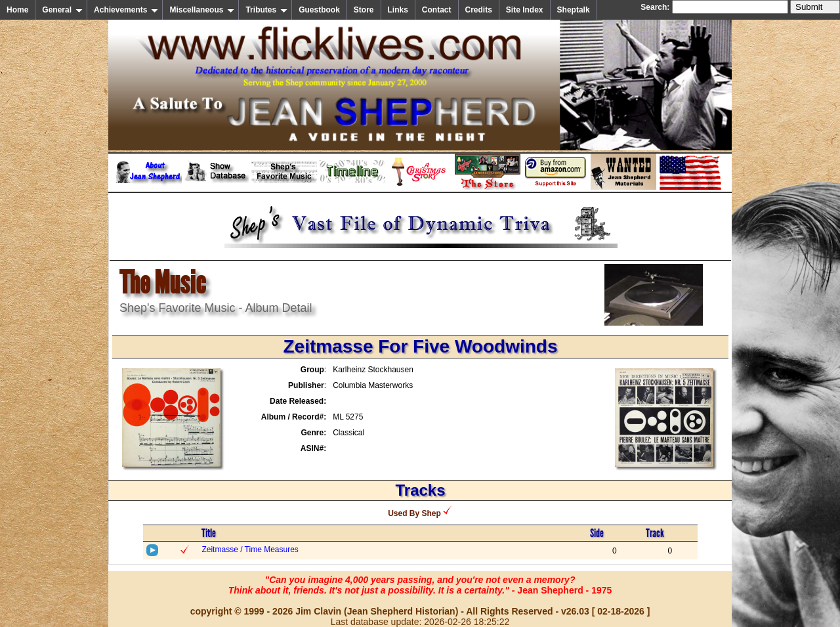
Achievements (126, 10)
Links (398, 10)
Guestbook (319, 10)
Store (364, 10)
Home (17, 10)
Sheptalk (574, 10)
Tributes (266, 10)
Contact (437, 10)
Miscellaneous (202, 10)
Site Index (525, 10)
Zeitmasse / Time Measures (250, 550)
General (62, 10)
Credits (479, 10)
